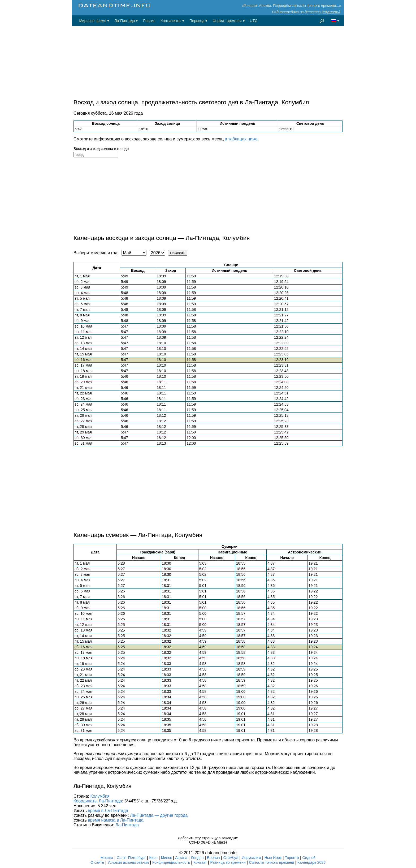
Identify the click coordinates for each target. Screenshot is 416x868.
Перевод (197, 21)
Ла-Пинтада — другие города (159, 815)
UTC (254, 21)
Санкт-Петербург (131, 858)
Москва (107, 858)
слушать (331, 12)
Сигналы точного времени (272, 862)
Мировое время (93, 21)
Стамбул (231, 858)
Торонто (292, 858)
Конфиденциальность (171, 862)
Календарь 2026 (311, 862)
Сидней (309, 858)
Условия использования (128, 862)
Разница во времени (228, 862)
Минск (166, 858)
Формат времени (227, 21)
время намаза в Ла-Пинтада (116, 820)
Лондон (197, 858)
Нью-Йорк (273, 858)
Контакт (200, 862)
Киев (153, 858)
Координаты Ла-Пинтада (98, 801)
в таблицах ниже (241, 139)
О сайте (97, 862)
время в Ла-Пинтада (108, 811)
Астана (181, 858)
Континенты (171, 21)
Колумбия (100, 796)
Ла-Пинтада (125, 21)
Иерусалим (251, 858)
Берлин (214, 858)
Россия (149, 21)
